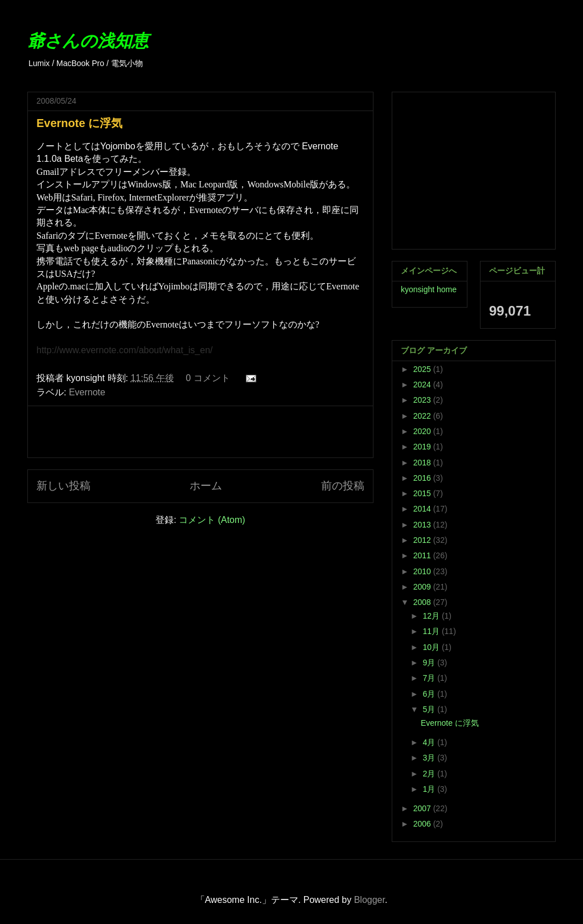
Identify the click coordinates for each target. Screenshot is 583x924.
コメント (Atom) (212, 520)
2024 (423, 385)
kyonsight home (429, 289)
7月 (430, 678)
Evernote (87, 392)
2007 (423, 808)
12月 (432, 616)
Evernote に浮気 (79, 123)
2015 (423, 493)
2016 (423, 478)
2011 (423, 555)
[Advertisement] (200, 432)
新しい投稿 (63, 486)
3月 (430, 758)
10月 (432, 647)
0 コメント (208, 378)
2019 (423, 447)
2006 (423, 824)
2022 (423, 416)
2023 (423, 400)
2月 (430, 774)
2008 (423, 602)
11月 (432, 631)
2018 (423, 463)
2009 (423, 587)
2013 (423, 525)
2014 (423, 509)
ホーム (206, 486)
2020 (423, 431)
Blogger (369, 900)
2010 (423, 571)
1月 (430, 789)
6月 (430, 694)
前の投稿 (343, 486)
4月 (430, 742)
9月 (430, 663)
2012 (423, 540)
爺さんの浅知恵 (88, 41)
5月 (430, 709)
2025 (423, 369)
